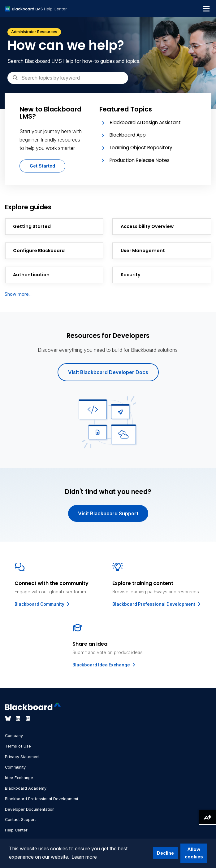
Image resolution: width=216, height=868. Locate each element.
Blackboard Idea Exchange (104, 665)
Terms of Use (18, 746)
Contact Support (20, 820)
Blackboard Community (43, 604)
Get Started (42, 166)
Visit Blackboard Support (108, 513)
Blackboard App (128, 135)
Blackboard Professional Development (157, 604)
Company (14, 736)
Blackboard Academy (26, 788)
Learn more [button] (84, 857)
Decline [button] (165, 853)
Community (15, 767)
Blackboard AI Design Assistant (145, 122)
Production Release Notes (140, 160)
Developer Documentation (30, 809)
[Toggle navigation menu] (206, 9)
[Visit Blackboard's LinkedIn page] (19, 718)
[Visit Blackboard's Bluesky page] (9, 718)
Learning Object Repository (141, 148)
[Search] (68, 78)
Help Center (16, 830)
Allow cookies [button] (194, 853)
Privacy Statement (22, 757)
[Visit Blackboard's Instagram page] (28, 718)
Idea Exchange (19, 778)
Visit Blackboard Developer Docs (108, 372)
